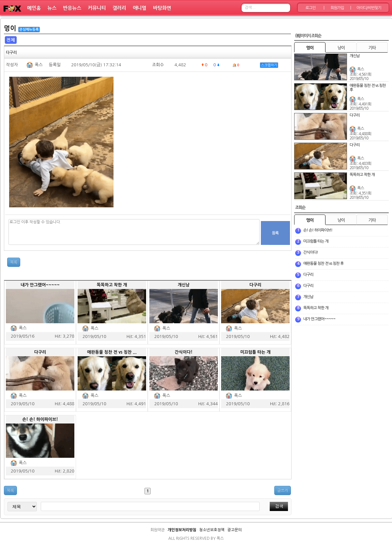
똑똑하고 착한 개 (112, 285)
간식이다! (184, 352)
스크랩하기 (269, 65)
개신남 (184, 285)
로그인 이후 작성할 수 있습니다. (134, 232)
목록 (14, 262)
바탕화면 (162, 8)
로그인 (311, 8)
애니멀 (140, 8)
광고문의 (234, 530)
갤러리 (119, 8)
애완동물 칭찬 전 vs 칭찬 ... (112, 352)
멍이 (10, 28)
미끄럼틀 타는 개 (256, 352)
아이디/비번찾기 (369, 8)
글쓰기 (283, 490)
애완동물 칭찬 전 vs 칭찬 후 (324, 264)
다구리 (256, 285)
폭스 (38, 65)
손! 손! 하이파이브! (40, 419)
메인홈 (34, 8)
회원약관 (158, 530)
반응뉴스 (72, 8)
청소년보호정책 (212, 530)
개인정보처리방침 (182, 530)
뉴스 (52, 8)
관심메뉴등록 (29, 30)
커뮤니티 (97, 8)
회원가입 (337, 8)
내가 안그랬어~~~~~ (40, 285)
